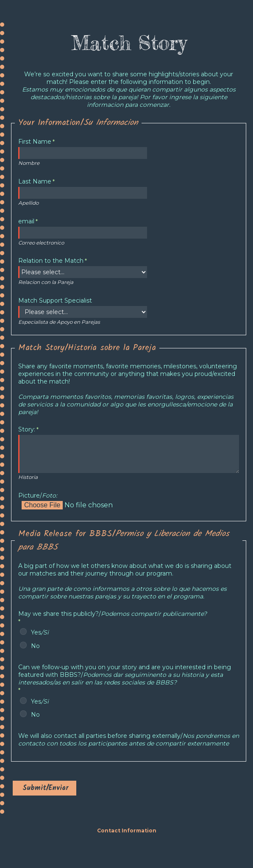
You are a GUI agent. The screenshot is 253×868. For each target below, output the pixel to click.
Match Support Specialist (55, 300)
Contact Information (127, 830)
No (35, 646)
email (26, 221)
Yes (40, 632)
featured (125, 675)
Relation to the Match (51, 261)
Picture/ (38, 495)
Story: (27, 429)
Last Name (35, 181)
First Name (35, 142)
